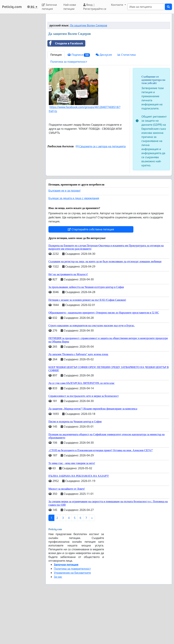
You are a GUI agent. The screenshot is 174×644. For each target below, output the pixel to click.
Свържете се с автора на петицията (101, 194)
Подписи (79, 102)
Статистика (127, 102)
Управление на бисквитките (72, 620)
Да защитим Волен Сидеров (89, 73)
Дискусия (104, 102)
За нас (58, 624)
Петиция (56, 102)
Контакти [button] (117, 5)
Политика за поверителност (69, 109)
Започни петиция (49, 7)
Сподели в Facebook (65, 91)
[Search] (146, 7)
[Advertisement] (109, 43)
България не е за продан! (64, 238)
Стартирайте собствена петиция (91, 277)
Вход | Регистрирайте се (95, 7)
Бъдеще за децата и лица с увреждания (74, 246)
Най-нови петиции (70, 7)
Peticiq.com (12, 7)
